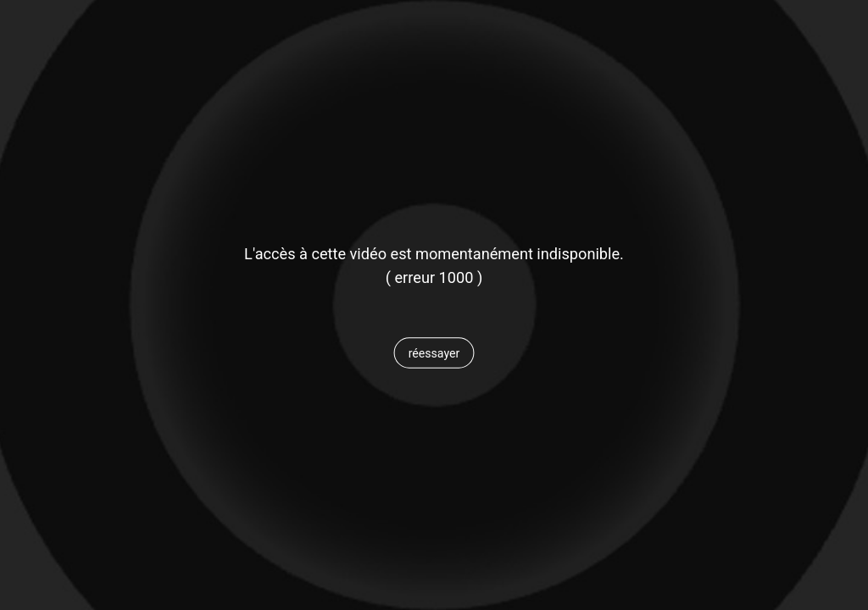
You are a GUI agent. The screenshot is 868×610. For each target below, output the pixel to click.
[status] (434, 278)
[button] (434, 353)
